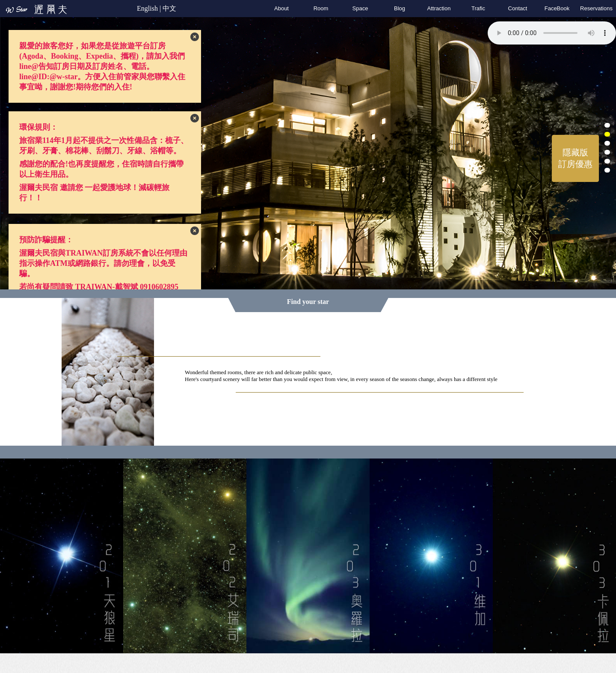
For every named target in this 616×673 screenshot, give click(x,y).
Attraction (439, 8)
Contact (518, 8)
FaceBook (557, 8)
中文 (169, 8)
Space (360, 8)
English (147, 8)
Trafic (478, 8)
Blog (400, 8)
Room (321, 8)
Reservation (596, 8)
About (281, 8)
